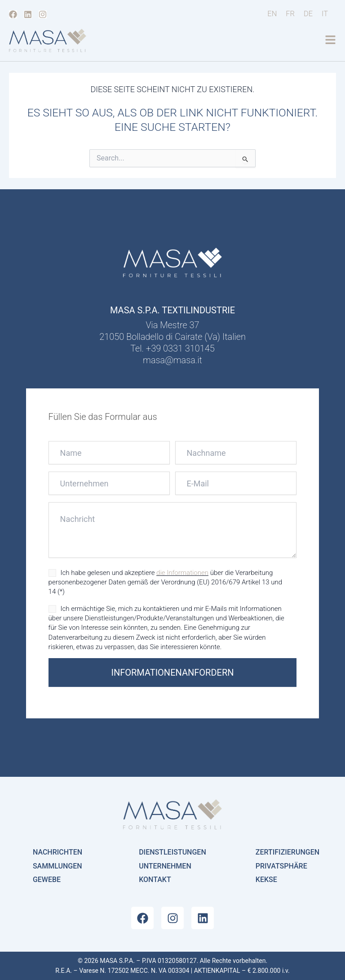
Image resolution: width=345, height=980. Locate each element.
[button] (330, 41)
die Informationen (182, 573)
